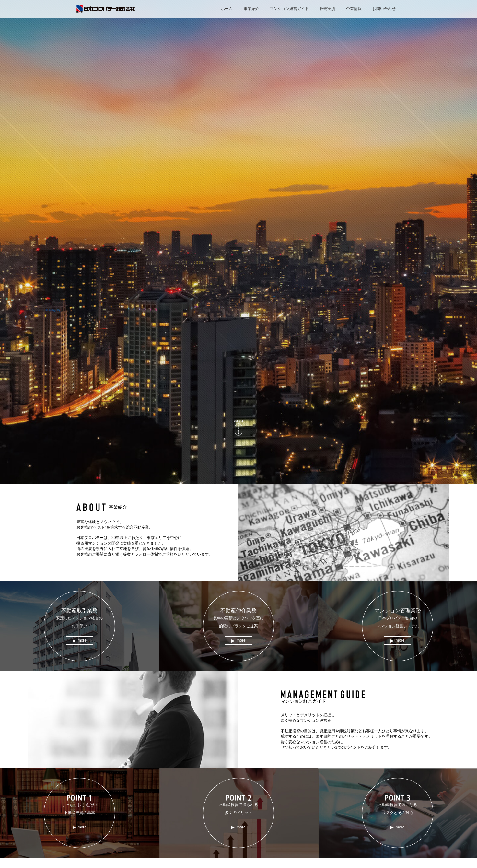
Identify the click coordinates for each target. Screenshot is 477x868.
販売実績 (327, 9)
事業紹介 (251, 9)
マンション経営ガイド (289, 9)
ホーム (227, 9)
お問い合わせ (384, 9)
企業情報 (354, 9)
